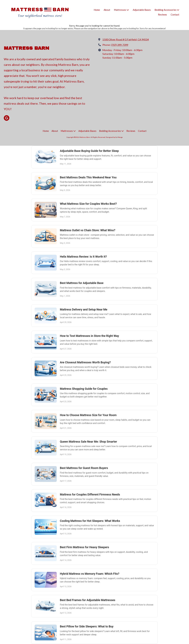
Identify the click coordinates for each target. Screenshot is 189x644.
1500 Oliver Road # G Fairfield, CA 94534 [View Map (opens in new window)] (126, 39)
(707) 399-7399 (120, 45)
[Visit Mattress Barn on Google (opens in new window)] (7, 118)
